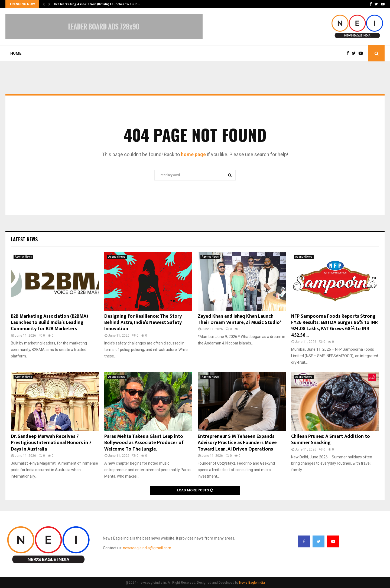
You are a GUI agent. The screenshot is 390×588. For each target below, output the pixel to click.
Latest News (24, 239)
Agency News (23, 257)
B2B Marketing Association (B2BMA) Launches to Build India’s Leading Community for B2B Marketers (49, 323)
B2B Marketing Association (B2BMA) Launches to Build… (97, 4)
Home (16, 53)
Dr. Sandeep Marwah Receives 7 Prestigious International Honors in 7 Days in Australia (51, 443)
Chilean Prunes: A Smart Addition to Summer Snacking (331, 440)
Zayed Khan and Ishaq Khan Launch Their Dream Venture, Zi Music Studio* (240, 319)
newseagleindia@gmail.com (147, 548)
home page (193, 154)
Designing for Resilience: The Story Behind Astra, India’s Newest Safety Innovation (143, 323)
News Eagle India (252, 583)
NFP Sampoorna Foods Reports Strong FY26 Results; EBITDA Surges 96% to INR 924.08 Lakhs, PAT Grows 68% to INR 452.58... (334, 326)
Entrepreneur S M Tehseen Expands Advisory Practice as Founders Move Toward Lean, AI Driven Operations (237, 443)
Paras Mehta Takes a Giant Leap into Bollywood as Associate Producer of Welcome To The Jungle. (144, 443)
